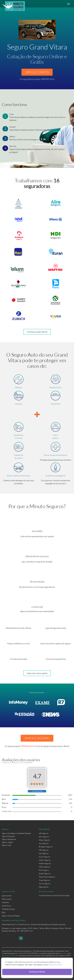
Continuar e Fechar (37, 972)
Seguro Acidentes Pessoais (21, 833)
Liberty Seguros (45, 860)
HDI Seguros (44, 850)
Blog (4, 912)
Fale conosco (7, 899)
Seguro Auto (7, 833)
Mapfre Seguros (45, 863)
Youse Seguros (44, 880)
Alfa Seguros (44, 833)
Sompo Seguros (45, 873)
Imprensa (5, 902)
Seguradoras (44, 887)
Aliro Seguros (44, 837)
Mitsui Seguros (44, 867)
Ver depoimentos (37, 791)
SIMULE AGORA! (37, 738)
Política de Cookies (55, 965)
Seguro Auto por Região (11, 916)
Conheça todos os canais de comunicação (54, 895)
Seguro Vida (6, 845)
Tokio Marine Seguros (47, 877)
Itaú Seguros (44, 853)
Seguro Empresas (8, 836)
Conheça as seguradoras (37, 332)
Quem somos (7, 896)
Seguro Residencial (9, 839)
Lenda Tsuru (6, 906)
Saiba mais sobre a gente (37, 673)
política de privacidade (9, 956)
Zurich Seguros (45, 883)
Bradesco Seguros (46, 847)
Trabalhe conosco (8, 909)
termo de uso (64, 953)
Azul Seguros (44, 843)
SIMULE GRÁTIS (37, 72)
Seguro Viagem (7, 842)
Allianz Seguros (44, 840)
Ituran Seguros (44, 857)
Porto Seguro (44, 870)
